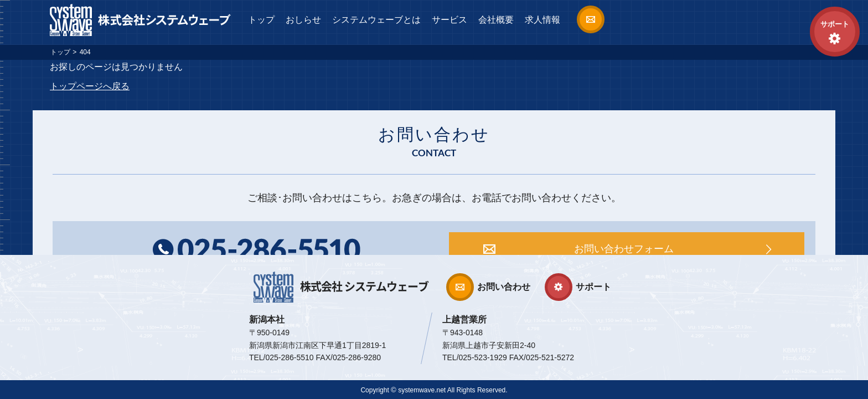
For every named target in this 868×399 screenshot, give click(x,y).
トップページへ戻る (90, 86)
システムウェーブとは (376, 20)
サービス (449, 20)
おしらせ (303, 20)
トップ (261, 20)
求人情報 (542, 20)
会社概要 (496, 20)
